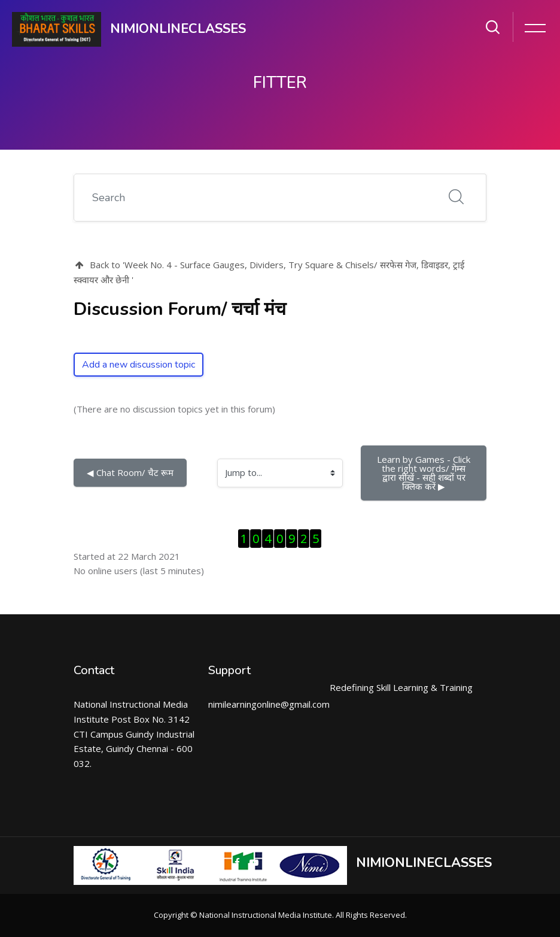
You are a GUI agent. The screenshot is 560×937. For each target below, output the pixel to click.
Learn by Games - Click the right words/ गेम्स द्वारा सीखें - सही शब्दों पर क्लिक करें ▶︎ (425, 473)
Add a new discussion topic (139, 365)
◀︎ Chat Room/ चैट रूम (130, 472)
